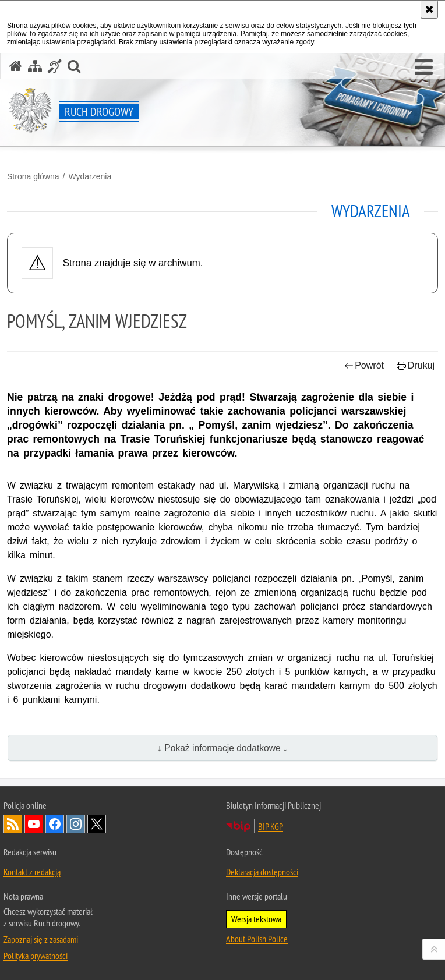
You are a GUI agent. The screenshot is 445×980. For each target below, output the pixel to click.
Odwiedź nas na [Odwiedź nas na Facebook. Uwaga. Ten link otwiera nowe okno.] (55, 824)
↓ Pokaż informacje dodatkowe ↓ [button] (223, 748)
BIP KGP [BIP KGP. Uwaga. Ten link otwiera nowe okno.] (271, 826)
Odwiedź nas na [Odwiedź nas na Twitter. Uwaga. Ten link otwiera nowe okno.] (97, 824)
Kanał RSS (13, 824)
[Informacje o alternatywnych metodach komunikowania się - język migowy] (55, 66)
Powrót (364, 365)
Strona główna (33, 176)
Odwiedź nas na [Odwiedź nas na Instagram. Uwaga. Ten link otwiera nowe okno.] (76, 824)
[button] (424, 68)
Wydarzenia (90, 176)
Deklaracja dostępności (262, 872)
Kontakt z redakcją (32, 872)
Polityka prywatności (36, 956)
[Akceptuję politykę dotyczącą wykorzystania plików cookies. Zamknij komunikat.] (429, 9)
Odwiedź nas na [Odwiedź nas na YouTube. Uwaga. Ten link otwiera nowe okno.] (34, 824)
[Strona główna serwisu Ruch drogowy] (16, 66)
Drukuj (416, 365)
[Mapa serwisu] (35, 66)
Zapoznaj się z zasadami (41, 939)
